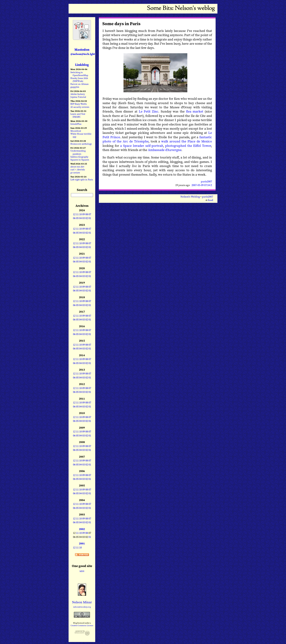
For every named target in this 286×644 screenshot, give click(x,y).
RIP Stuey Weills (79, 104)
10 (80, 214)
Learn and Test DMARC (78, 115)
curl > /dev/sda (78, 170)
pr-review (75, 173)
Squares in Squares (80, 160)
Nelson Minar (82, 602)
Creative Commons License (82, 625)
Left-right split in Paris (82, 180)
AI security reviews (80, 107)
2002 (82, 529)
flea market (195, 111)
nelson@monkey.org (82, 607)
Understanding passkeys (78, 152)
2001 (82, 544)
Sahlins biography (79, 157)
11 (77, 214)
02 (87, 218)
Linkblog (82, 65)
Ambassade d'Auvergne (165, 150)
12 (74, 214)
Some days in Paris (121, 24)
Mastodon (83, 52)
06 (74, 218)
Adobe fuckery (78, 94)
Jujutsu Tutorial (78, 97)
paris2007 (206, 181)
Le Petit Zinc (149, 111)
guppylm (75, 87)
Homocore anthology (81, 144)
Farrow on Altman (80, 84)
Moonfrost (76, 131)
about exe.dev (77, 167)
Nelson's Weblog (190, 197)
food (210, 200)
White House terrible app (81, 135)
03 (84, 218)
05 (77, 218)
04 (80, 218)
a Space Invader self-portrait (142, 146)
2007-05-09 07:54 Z (202, 185)
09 (84, 214)
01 (90, 218)
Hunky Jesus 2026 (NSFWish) (79, 80)
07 (90, 214)
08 (87, 214)
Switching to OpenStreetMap (79, 74)
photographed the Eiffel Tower (188, 146)
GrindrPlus (76, 124)
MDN (82, 571)
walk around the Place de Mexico (187, 141)
